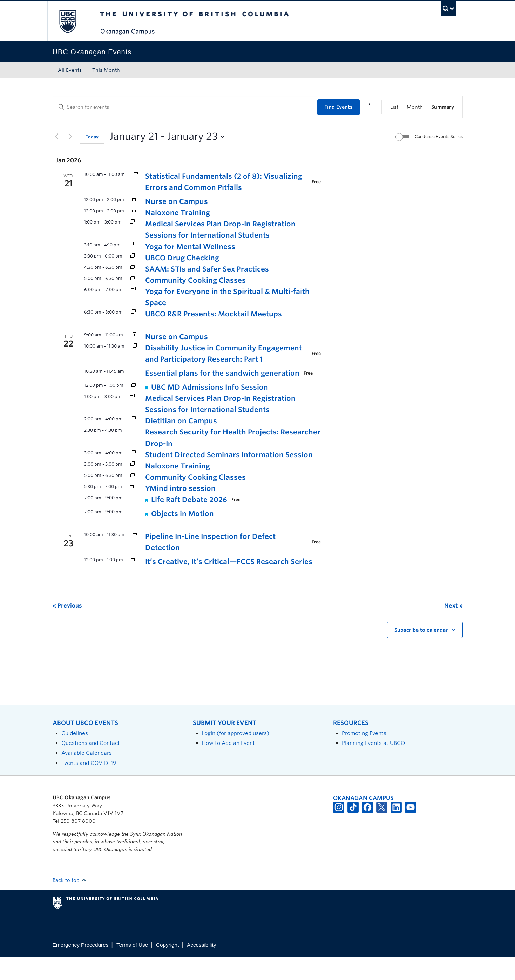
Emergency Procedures (81, 967)
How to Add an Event (228, 766)
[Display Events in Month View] (415, 107)
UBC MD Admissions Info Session (210, 410)
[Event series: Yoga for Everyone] (133, 312)
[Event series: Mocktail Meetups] (133, 334)
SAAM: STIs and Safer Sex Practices (207, 292)
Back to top (69, 903)
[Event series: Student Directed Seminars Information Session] (133, 475)
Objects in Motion (182, 536)
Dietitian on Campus (181, 444)
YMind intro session (180, 511)
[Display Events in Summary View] (443, 107)
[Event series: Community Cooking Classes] (133, 301)
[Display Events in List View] (394, 107)
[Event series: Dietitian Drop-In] (133, 442)
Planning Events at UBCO (373, 766)
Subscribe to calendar (421, 653)
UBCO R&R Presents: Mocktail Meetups (214, 336)
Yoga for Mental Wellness (190, 269)
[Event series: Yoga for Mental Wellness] (131, 267)
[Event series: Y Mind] (133, 509)
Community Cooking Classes (195, 303)
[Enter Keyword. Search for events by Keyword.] (185, 107)
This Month (106, 70)
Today (92, 159)
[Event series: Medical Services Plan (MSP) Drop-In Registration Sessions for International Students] (132, 245)
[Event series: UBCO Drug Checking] (133, 278)
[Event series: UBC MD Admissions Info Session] (134, 408)
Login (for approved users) (235, 756)
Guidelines (75, 756)
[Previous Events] (57, 159)
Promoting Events (364, 756)
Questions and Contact (91, 766)
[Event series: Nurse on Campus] (135, 222)
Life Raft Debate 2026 (189, 522)
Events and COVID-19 (89, 785)
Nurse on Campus (177, 224)
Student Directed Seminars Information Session (229, 477)
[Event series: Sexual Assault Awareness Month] (133, 290)
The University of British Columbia (67, 21)
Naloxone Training (178, 235)
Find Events (338, 107)
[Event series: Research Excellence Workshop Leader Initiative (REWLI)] (135, 369)
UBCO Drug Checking (182, 280)
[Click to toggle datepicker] (167, 159)
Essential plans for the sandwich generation (222, 396)
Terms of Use (132, 967)
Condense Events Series (439, 159)
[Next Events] (70, 159)
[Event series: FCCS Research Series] (134, 582)
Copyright (167, 967)
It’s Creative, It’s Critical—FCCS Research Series (229, 584)
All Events (70, 70)
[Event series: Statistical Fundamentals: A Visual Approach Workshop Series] (135, 197)
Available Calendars (87, 776)
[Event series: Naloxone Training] (135, 234)
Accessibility (201, 967)
